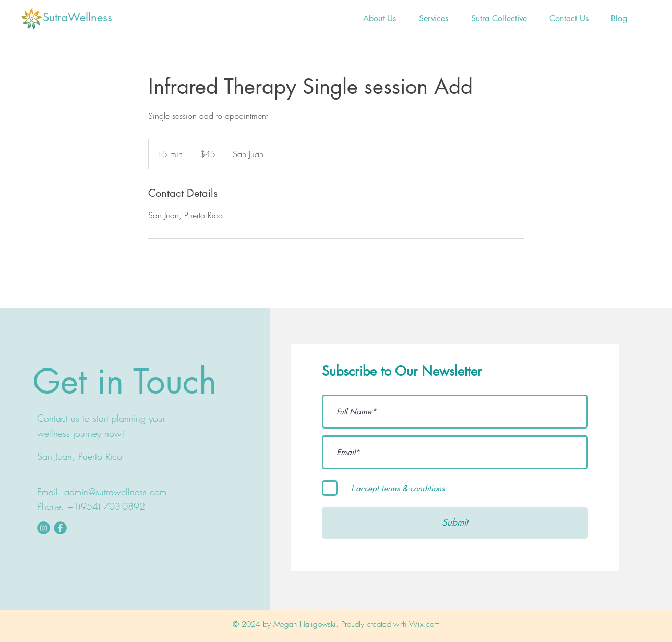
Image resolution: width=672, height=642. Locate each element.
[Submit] (455, 523)
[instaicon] (44, 528)
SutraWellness (77, 17)
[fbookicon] (60, 528)
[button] (434, 19)
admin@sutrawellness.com (115, 492)
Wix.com (424, 624)
